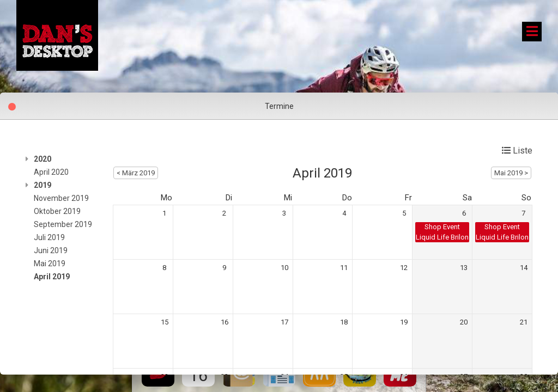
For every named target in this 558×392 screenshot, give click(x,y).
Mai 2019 (50, 264)
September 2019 (63, 224)
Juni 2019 (51, 250)
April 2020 (51, 172)
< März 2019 (136, 173)
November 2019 (61, 198)
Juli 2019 (49, 237)
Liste (517, 151)
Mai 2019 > (511, 173)
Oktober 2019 (57, 211)
